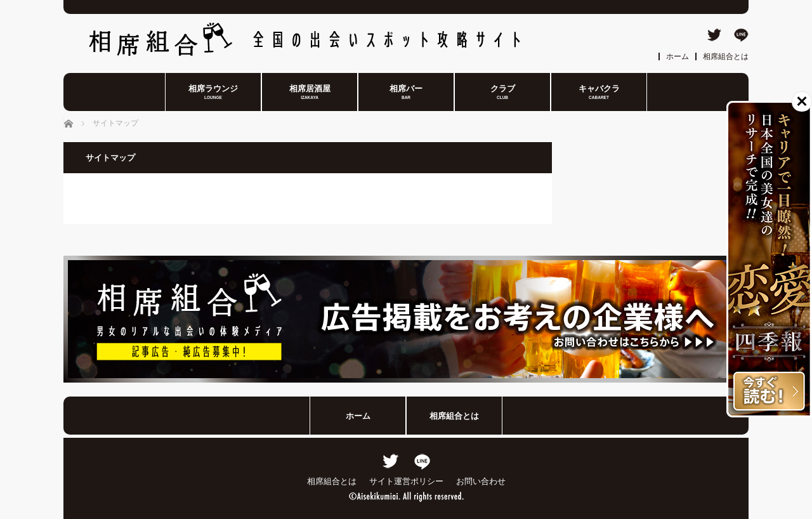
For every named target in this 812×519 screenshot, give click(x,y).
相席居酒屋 (310, 92)
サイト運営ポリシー (406, 481)
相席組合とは (726, 56)
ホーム (678, 56)
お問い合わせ (481, 481)
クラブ (503, 92)
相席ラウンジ (213, 92)
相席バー (406, 92)
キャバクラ (599, 92)
